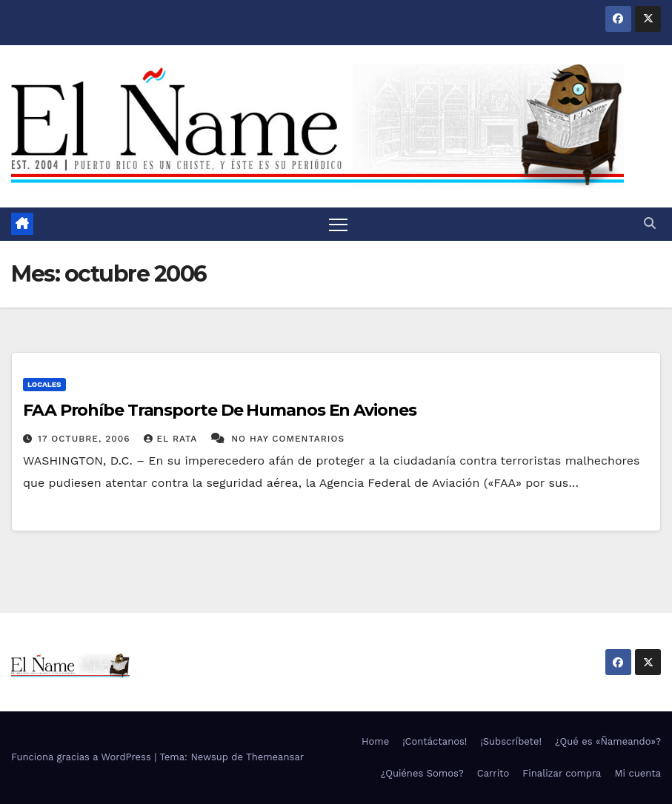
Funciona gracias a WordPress (83, 758)
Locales (44, 384)
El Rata (172, 439)
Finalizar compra (562, 773)
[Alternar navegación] (339, 224)
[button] (650, 223)
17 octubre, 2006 (86, 439)
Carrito (493, 773)
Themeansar (275, 758)
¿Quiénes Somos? (422, 773)
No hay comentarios (288, 439)
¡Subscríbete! (511, 741)
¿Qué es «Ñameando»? (608, 741)
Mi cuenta (638, 773)
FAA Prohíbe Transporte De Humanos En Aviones (220, 410)
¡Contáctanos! (435, 741)
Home (375, 741)
